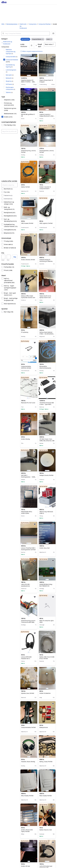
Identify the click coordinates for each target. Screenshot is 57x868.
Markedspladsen (12, 24)
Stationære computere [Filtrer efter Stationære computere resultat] (10, 88)
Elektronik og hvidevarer (23, 26)
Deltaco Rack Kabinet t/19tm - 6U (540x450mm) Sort (47, 334)
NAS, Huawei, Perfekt (46, 796)
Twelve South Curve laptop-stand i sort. (45, 297)
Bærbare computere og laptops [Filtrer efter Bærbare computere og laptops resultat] (11, 52)
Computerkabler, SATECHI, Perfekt (26, 367)
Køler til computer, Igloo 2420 (47, 621)
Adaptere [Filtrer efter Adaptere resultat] (9, 100)
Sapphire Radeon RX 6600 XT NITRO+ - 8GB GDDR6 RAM (28, 82)
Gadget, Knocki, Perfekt (46, 475)
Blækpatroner (44, 727)
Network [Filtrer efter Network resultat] (10, 78)
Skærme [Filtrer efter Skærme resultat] (10, 81)
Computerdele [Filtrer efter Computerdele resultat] (12, 57)
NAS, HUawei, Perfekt (27, 796)
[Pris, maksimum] (9, 257)
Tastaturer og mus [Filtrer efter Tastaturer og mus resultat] (10, 109)
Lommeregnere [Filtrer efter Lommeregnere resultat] (11, 71)
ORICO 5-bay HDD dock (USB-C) (46, 512)
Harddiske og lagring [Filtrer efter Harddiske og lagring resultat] (10, 66)
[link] (9, 43)
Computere (33, 24)
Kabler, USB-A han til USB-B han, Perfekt (47, 658)
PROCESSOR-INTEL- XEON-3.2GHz (27, 512)
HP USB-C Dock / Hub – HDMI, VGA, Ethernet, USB (47, 440)
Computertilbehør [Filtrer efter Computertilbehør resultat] (12, 61)
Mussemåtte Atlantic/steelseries (45, 367)
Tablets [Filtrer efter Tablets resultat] (9, 92)
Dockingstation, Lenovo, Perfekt (47, 151)
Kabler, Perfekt (25, 187)
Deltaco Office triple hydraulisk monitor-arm (28, 297)
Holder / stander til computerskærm (45, 188)
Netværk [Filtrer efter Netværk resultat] (10, 75)
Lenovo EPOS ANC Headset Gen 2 (26, 658)
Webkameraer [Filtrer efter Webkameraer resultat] (10, 114)
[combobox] (26, 33)
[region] (29, 65)
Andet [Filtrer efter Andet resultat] (8, 117)
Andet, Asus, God (45, 548)
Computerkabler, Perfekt (28, 727)
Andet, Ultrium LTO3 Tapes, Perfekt (27, 831)
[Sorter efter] (50, 44)
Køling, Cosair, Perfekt (46, 762)
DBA (3, 24)
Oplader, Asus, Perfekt (28, 693)
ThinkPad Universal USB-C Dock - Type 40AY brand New (47, 404)
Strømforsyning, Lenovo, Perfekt (29, 151)
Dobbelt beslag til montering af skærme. (46, 260)
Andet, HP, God (26, 866)
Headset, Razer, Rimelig (28, 762)
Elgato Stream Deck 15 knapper (46, 81)
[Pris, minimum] (3, 257)
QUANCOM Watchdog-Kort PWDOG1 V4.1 (46, 585)
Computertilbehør (45, 24)
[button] (53, 33)
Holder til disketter (45, 693)
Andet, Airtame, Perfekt (28, 260)
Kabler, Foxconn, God (46, 830)
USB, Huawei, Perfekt (27, 223)
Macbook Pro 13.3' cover (28, 403)
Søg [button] (15, 257)
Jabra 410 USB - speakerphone (26, 585)
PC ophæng (25, 332)
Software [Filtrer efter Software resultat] (10, 84)
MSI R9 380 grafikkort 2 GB (28, 115)
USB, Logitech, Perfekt (46, 223)
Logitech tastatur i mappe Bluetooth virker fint (47, 116)
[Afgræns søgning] (9, 185)
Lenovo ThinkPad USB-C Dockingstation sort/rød (28, 549)
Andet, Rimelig (25, 439)
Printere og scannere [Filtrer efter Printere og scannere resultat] (9, 104)
